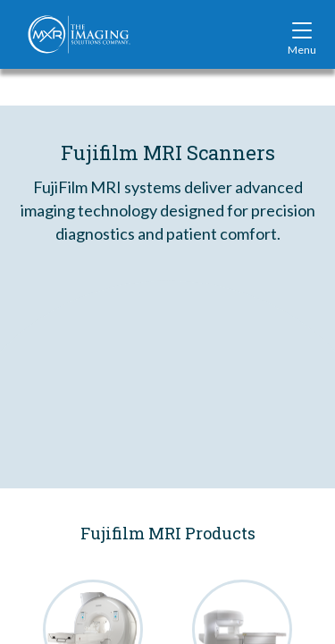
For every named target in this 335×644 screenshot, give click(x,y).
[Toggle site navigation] (302, 34)
